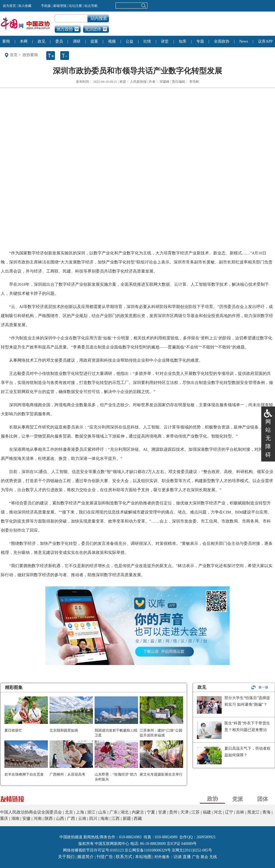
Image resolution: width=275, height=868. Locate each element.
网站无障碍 (268, 438)
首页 (14, 55)
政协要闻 (30, 55)
